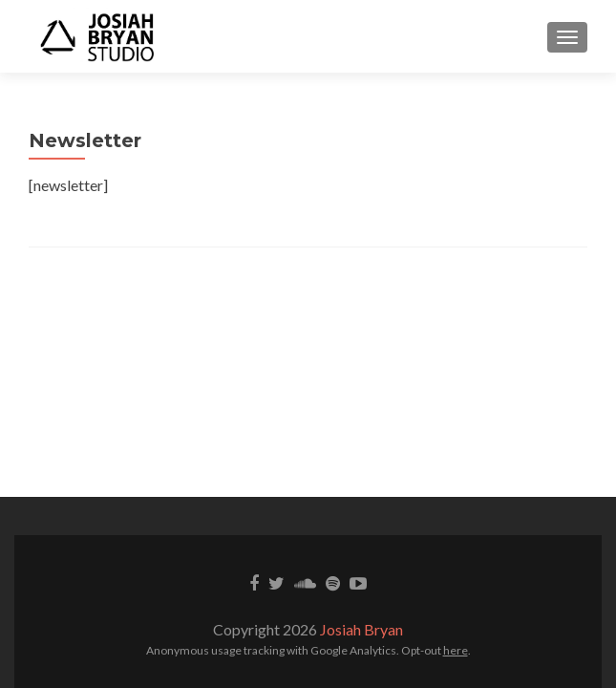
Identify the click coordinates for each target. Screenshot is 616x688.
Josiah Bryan (361, 629)
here (456, 650)
